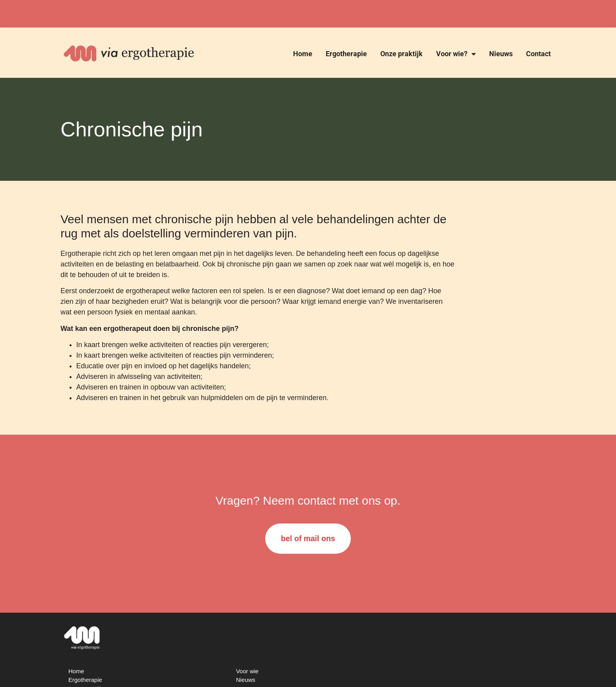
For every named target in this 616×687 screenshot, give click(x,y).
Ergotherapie (346, 54)
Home (303, 54)
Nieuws (501, 54)
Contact (538, 54)
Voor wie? (456, 54)
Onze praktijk (401, 54)
